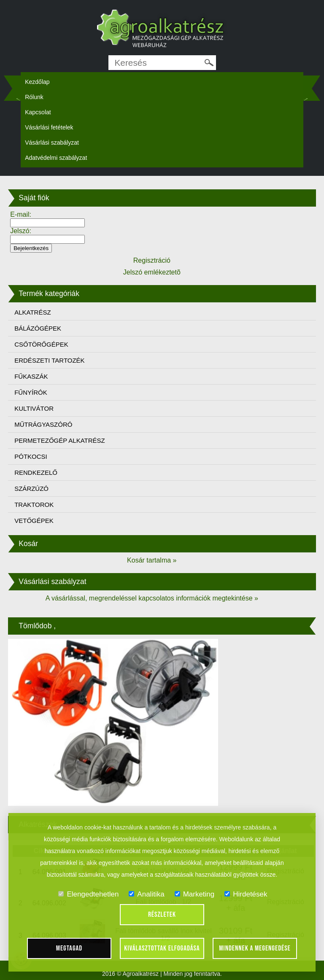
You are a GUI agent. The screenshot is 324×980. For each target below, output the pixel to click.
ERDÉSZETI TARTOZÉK (49, 360)
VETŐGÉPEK (34, 521)
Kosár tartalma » (152, 560)
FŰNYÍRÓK (31, 392)
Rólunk (34, 97)
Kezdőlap (37, 82)
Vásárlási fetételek (49, 127)
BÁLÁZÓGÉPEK (38, 328)
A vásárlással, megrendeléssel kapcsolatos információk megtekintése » (152, 598)
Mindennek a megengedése (255, 948)
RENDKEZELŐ (36, 473)
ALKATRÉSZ (32, 312)
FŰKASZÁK (31, 376)
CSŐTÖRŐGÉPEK (41, 344)
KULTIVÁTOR (34, 408)
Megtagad (69, 948)
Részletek (162, 915)
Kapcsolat (38, 112)
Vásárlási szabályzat (52, 143)
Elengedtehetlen (88, 894)
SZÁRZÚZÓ (31, 489)
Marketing (195, 894)
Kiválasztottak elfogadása (162, 948)
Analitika (146, 894)
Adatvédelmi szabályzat (56, 158)
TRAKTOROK (34, 505)
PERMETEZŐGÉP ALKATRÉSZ (60, 440)
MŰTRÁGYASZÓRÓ (43, 424)
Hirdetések (246, 894)
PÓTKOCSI (31, 456)
